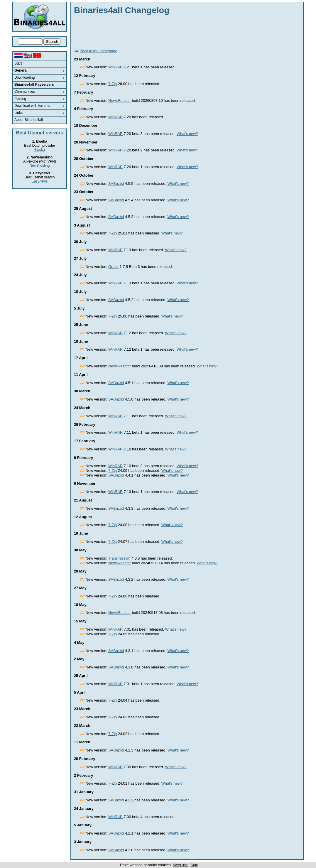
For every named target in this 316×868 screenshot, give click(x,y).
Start (18, 63)
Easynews (40, 181)
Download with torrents (32, 106)
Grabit (113, 267)
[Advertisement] (181, 31)
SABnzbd (116, 184)
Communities (25, 92)
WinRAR (115, 67)
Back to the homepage (99, 51)
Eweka (40, 150)
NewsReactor (120, 101)
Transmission (119, 558)
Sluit (194, 865)
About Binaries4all (29, 120)
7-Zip (113, 84)
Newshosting (40, 166)
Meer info (181, 865)
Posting (20, 99)
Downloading (24, 77)
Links (18, 113)
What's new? (187, 134)
